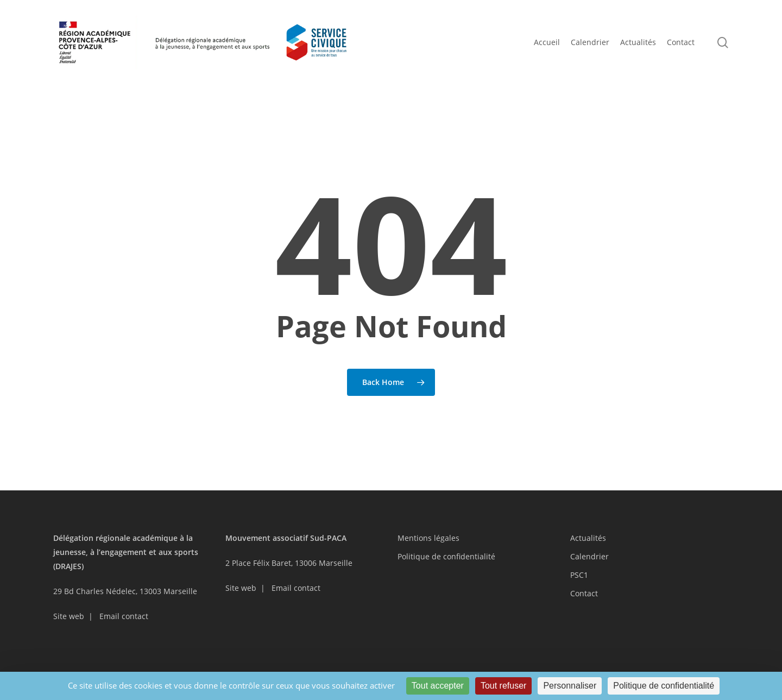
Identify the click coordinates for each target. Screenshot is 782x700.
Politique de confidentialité (446, 556)
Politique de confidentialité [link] (664, 686)
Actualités (588, 538)
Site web (69, 616)
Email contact (124, 616)
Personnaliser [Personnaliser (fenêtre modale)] (570, 686)
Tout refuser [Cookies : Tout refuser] (503, 686)
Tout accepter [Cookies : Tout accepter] (438, 686)
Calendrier (589, 556)
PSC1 (579, 575)
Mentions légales (428, 538)
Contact (584, 593)
